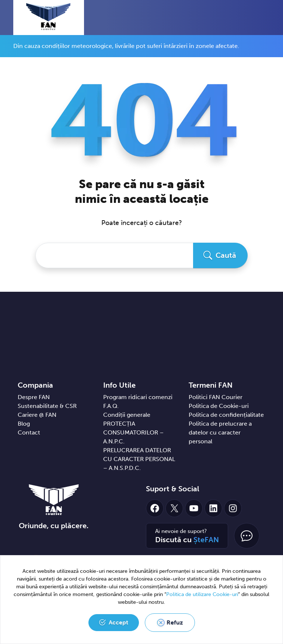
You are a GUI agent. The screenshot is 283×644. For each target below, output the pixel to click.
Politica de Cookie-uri (219, 406)
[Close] (267, 43)
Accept (118, 622)
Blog (24, 424)
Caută (226, 255)
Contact (29, 432)
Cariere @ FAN (37, 415)
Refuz (175, 622)
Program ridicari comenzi (138, 397)
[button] (255, 17)
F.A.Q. (111, 406)
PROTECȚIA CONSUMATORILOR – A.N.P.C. (133, 432)
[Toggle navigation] (268, 18)
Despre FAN (34, 397)
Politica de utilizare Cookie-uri (202, 594)
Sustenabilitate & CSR (47, 406)
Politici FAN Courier (216, 397)
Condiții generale (127, 415)
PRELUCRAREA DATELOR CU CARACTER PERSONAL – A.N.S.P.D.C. (139, 459)
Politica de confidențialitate (226, 415)
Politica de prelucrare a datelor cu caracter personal (220, 432)
